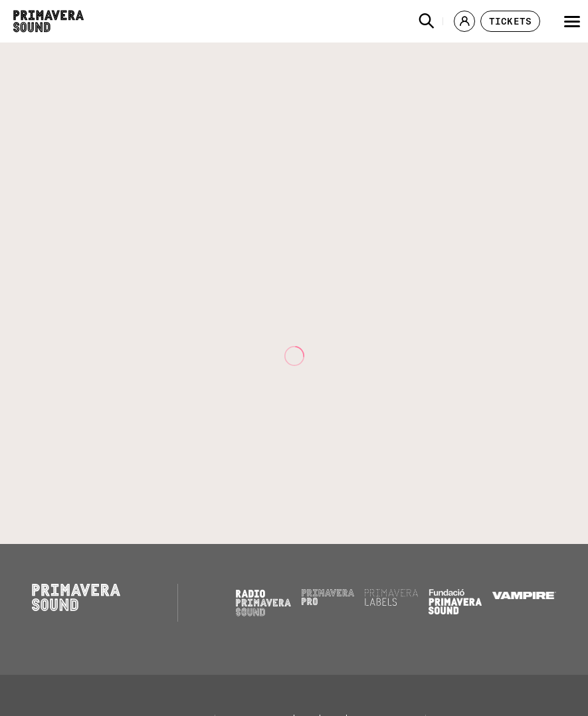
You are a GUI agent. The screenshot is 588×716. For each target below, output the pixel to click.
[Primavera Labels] (391, 602)
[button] (427, 21)
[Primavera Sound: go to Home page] (49, 21)
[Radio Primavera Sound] (263, 603)
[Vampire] (524, 596)
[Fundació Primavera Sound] (455, 611)
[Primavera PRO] (328, 602)
